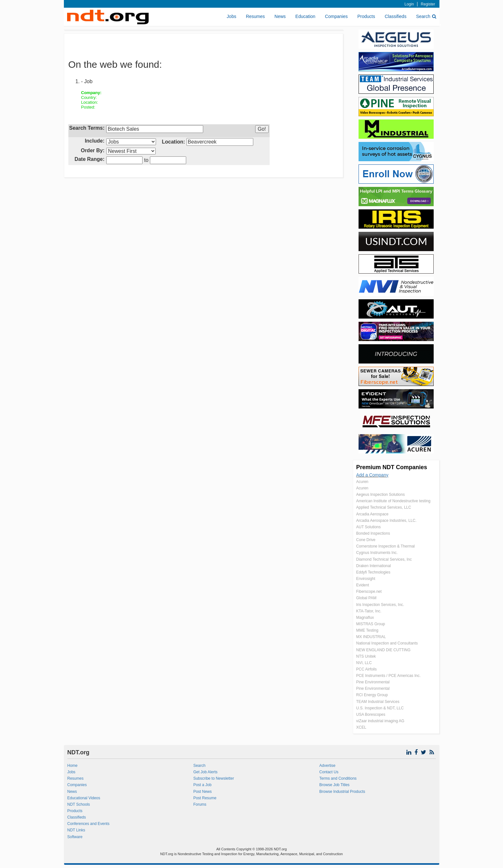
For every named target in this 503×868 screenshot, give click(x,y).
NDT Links (76, 830)
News (280, 16)
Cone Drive (366, 540)
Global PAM (366, 598)
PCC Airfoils (367, 669)
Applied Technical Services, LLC (384, 507)
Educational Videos (84, 798)
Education (305, 16)
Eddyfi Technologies (373, 572)
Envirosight (366, 579)
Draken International (374, 566)
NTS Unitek (366, 656)
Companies (336, 16)
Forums (200, 804)
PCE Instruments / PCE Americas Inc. (389, 676)
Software (75, 837)
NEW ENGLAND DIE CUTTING (383, 650)
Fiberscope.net (369, 592)
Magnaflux (365, 618)
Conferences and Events (88, 824)
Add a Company (372, 475)
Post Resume (205, 798)
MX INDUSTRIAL (371, 637)
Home (73, 766)
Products (366, 16)
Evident (363, 585)
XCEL (361, 727)
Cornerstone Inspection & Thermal (386, 546)
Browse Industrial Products (342, 792)
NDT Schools (79, 804)
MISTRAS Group (371, 624)
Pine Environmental (373, 682)
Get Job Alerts (205, 772)
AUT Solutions (369, 527)
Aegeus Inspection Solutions (381, 495)
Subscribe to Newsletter (214, 778)
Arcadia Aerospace (373, 514)
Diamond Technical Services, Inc (384, 559)
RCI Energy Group (372, 695)
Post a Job (202, 785)
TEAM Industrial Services (378, 702)
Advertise (327, 766)
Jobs (231, 16)
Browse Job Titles (334, 785)
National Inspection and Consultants (387, 643)
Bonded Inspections (373, 533)
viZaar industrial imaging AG (380, 721)
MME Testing (367, 630)
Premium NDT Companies (392, 467)
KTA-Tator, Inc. (369, 611)
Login (409, 4)
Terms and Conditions (338, 778)
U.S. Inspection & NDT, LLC (380, 708)
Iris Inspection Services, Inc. (380, 605)
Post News (202, 792)
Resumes (255, 16)
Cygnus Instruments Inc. (377, 553)
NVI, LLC (364, 663)
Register (428, 4)
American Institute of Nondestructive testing (393, 501)
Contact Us (329, 772)
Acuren (362, 482)
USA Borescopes (371, 715)
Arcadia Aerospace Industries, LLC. (386, 521)
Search (426, 16)
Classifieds (395, 16)
